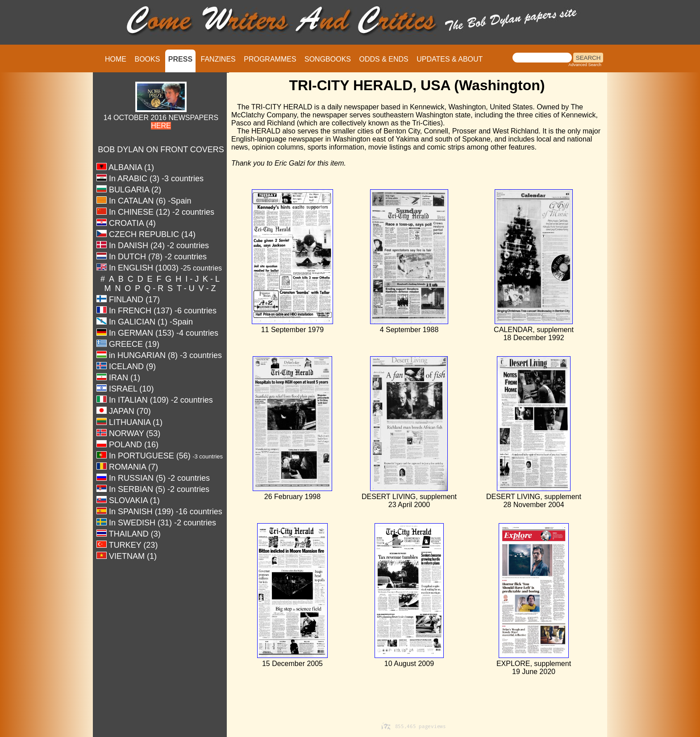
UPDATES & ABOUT (450, 59)
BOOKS (147, 59)
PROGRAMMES (270, 59)
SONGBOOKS (328, 59)
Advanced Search (585, 65)
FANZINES (218, 59)
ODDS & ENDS (383, 59)
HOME (116, 59)
